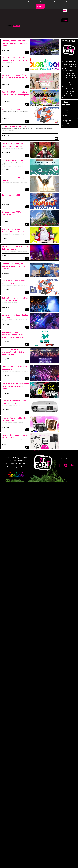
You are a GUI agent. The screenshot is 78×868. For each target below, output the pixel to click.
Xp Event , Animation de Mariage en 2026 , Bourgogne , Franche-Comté (15, 43)
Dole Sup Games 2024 (11, 109)
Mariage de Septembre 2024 (14, 126)
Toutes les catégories (66, 125)
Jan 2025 (65, 110)
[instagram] (66, 465)
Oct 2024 (65, 116)
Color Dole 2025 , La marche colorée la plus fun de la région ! (69, 76)
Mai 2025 (65, 107)
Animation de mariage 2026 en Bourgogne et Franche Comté (68, 85)
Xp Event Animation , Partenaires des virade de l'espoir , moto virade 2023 (13, 335)
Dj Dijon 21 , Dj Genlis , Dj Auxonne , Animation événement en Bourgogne (15, 352)
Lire (27, 53)
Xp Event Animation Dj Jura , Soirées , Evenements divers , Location (14, 266)
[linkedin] (72, 465)
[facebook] (59, 465)
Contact (65, 20)
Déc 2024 (65, 113)
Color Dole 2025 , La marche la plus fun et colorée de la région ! (69, 94)
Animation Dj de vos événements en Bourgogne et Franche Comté (15, 386)
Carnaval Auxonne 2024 (11, 195)
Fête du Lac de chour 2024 (13, 161)
